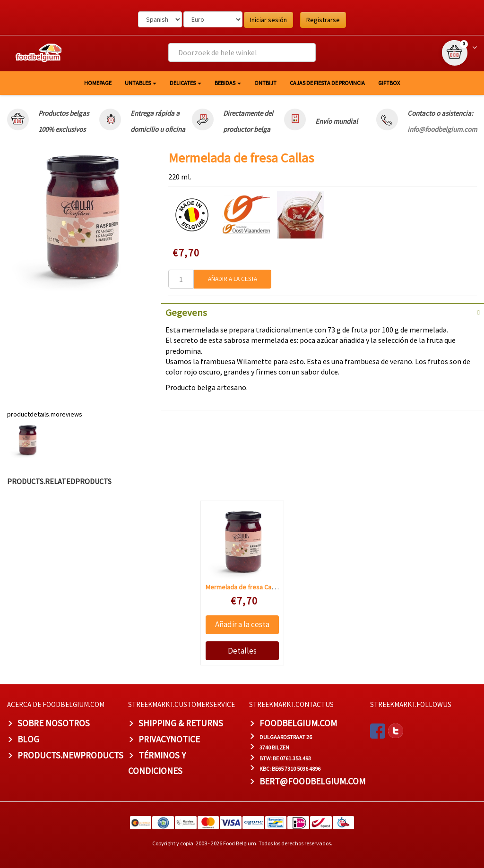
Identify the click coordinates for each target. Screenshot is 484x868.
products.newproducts (70, 755)
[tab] (323, 312)
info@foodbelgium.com (442, 129)
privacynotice (169, 739)
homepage (98, 83)
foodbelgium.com (298, 723)
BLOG (28, 739)
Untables (141, 83)
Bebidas (228, 83)
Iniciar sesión (268, 20)
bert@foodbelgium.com (312, 781)
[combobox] (242, 52)
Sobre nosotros (54, 723)
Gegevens (186, 313)
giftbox (389, 83)
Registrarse (323, 20)
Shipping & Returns (181, 723)
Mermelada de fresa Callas (243, 587)
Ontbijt (265, 83)
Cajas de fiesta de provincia (327, 83)
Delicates (186, 83)
